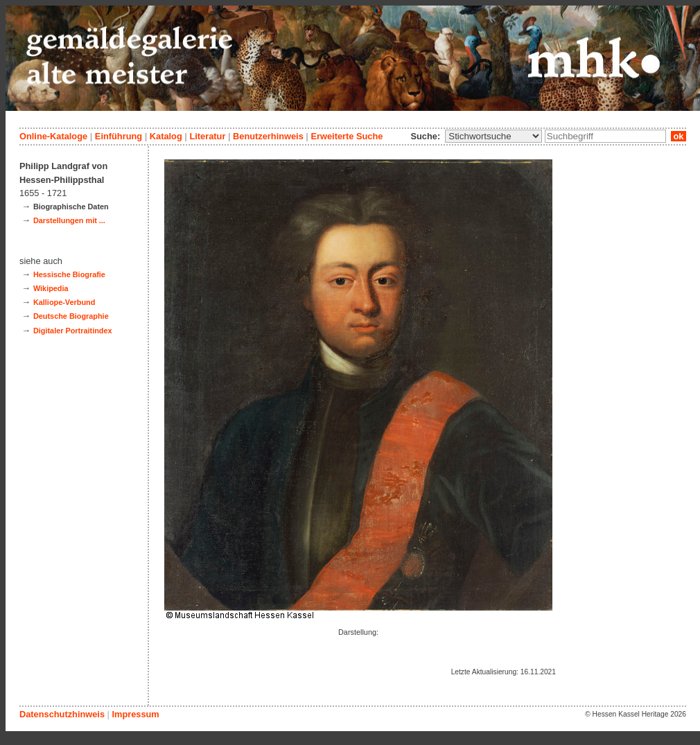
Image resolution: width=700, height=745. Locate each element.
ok (679, 136)
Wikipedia (51, 288)
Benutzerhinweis (268, 136)
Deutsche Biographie (71, 316)
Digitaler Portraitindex (73, 331)
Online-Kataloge (53, 136)
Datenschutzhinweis (62, 714)
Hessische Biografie (69, 274)
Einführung (119, 136)
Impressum (135, 714)
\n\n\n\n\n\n (493, 136)
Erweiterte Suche (347, 136)
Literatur (207, 136)
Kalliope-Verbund (64, 302)
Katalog (166, 136)
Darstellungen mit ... (69, 220)
